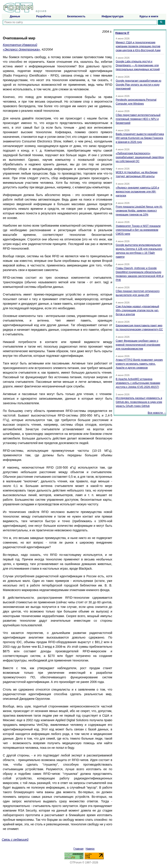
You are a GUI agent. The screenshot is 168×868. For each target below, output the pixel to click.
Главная (79, 849)
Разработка (44, 16)
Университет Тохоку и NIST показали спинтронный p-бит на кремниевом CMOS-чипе (138, 230)
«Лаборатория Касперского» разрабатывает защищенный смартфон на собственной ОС (140, 157)
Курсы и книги (149, 16)
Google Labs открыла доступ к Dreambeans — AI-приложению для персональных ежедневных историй (138, 65)
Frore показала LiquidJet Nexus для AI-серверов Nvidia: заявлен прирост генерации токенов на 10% (139, 211)
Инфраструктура (112, 16)
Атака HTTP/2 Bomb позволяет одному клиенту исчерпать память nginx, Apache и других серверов (139, 364)
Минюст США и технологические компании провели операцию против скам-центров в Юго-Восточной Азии (138, 46)
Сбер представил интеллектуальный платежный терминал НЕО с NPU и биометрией (138, 119)
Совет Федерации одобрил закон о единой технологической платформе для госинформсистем (138, 345)
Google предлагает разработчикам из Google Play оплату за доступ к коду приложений (138, 85)
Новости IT (122, 33)
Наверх (90, 849)
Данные (15, 16)
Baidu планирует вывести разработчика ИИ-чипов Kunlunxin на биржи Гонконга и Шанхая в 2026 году (140, 138)
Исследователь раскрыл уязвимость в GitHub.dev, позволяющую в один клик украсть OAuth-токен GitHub (139, 402)
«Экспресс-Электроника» (21, 49)
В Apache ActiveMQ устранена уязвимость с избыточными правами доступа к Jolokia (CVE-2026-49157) (138, 383)
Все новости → (157, 413)
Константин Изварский (20, 45)
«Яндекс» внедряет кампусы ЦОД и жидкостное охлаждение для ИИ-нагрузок (137, 192)
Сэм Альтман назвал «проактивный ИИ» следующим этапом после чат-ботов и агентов (137, 310)
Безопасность (76, 16)
